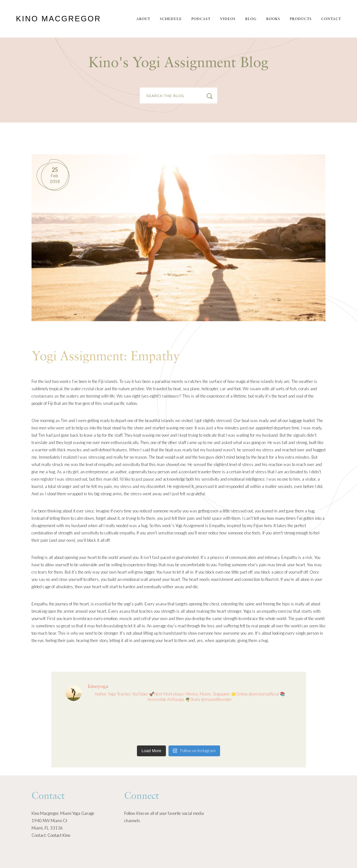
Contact (331, 19)
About (143, 19)
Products (301, 19)
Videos (228, 19)
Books (273, 19)
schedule (171, 19)
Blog (251, 19)
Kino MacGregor (58, 19)
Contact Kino (59, 835)
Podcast (201, 19)
